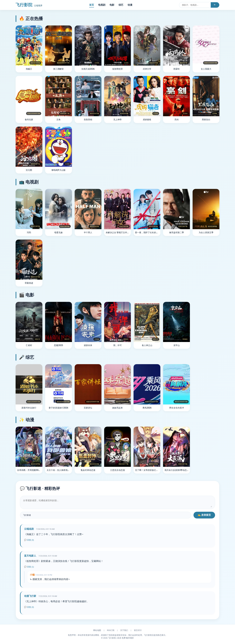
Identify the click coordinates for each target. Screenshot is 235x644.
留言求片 (138, 630)
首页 (92, 5)
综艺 (121, 5)
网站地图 (97, 630)
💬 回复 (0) (29, 540)
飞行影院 (29, 5)
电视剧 (102, 5)
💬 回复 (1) (29, 567)
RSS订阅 (111, 630)
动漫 (130, 5)
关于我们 (124, 630)
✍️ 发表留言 (204, 515)
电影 (112, 5)
